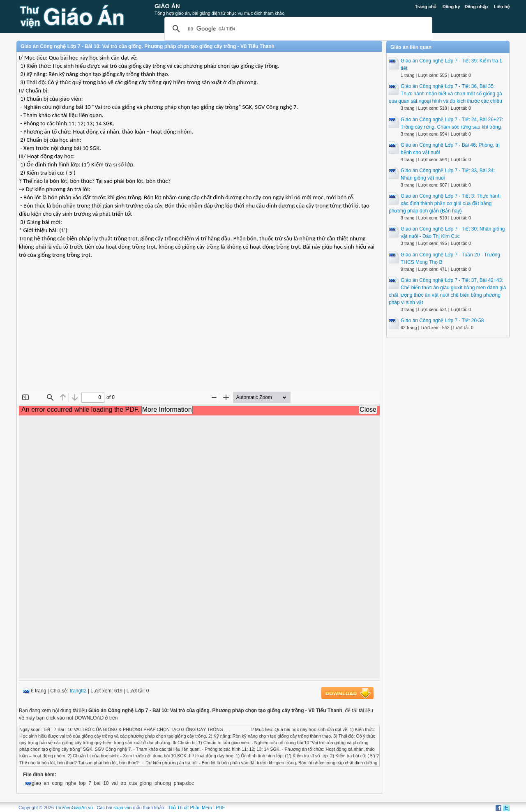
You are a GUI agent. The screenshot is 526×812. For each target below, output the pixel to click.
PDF (220, 807)
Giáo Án (167, 6)
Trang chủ (426, 7)
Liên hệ (502, 7)
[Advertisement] (199, 331)
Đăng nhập (476, 7)
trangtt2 (78, 691)
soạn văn (123, 807)
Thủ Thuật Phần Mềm (190, 807)
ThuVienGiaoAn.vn (74, 807)
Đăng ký (451, 7)
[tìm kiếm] (297, 29)
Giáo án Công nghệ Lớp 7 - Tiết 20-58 (442, 321)
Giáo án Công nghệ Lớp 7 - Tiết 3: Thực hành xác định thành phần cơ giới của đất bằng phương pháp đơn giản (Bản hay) (445, 203)
